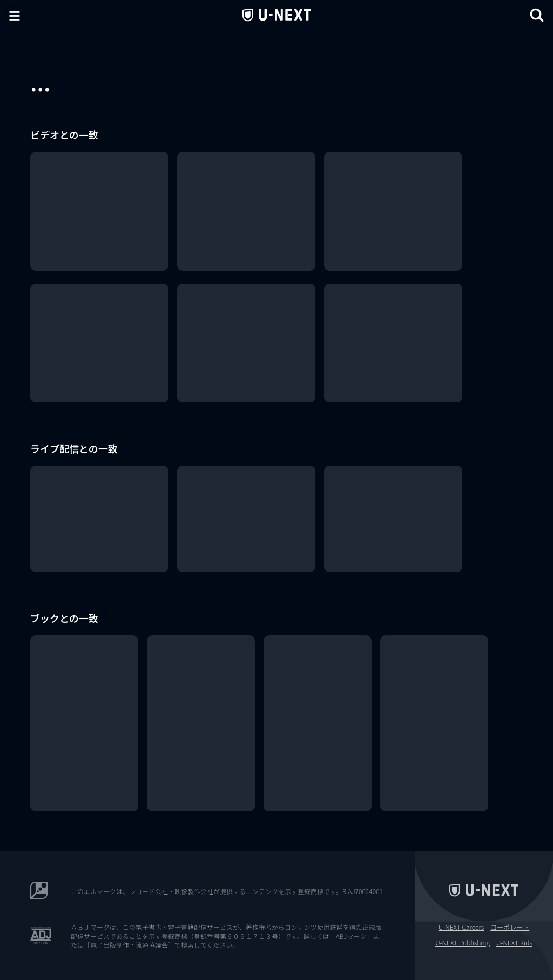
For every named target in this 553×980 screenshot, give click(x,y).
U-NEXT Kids (514, 943)
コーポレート (510, 927)
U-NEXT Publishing (463, 943)
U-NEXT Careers (461, 927)
